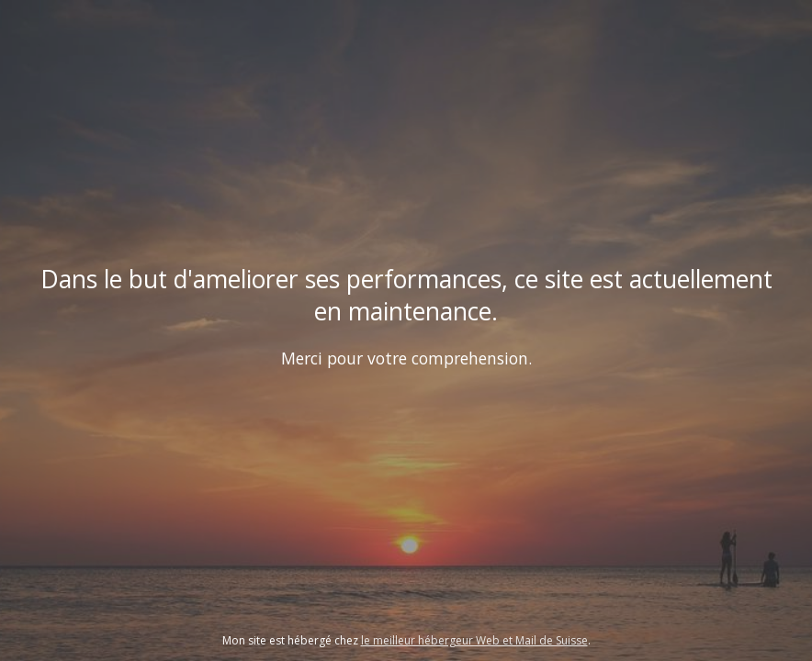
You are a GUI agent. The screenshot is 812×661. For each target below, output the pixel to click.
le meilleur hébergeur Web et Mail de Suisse (474, 640)
